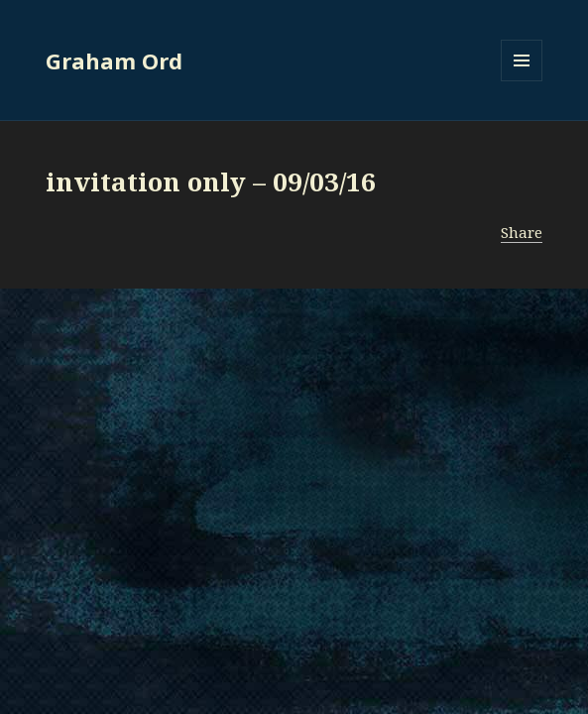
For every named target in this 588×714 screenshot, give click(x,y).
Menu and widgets (522, 81)
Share (522, 232)
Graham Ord (114, 60)
